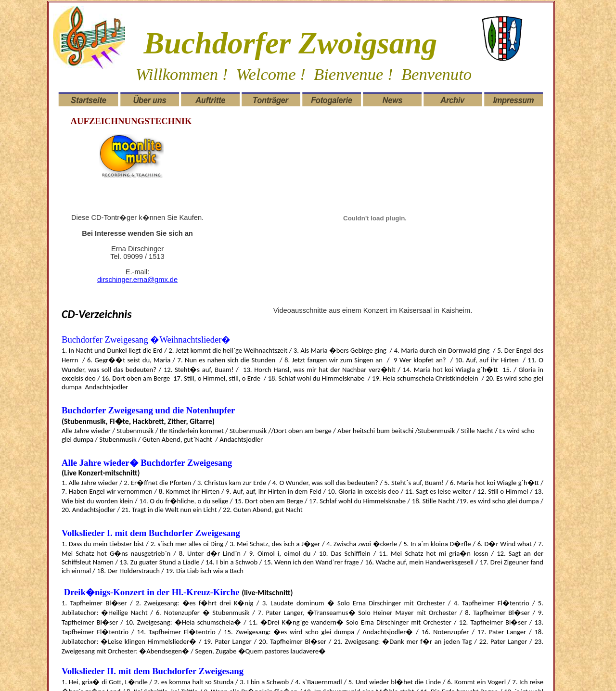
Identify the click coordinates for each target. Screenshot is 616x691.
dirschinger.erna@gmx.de (137, 280)
